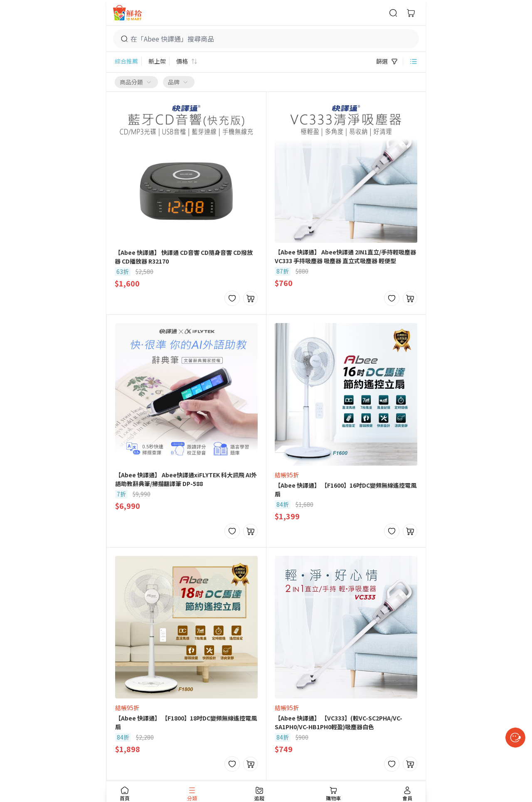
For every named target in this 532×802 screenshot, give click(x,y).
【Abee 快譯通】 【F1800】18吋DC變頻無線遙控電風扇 (186, 722)
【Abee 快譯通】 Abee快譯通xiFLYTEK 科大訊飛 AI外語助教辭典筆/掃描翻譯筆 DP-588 (186, 479)
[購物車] (411, 13)
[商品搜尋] (393, 13)
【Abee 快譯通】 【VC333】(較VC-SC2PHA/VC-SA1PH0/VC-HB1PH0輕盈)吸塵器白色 (339, 722)
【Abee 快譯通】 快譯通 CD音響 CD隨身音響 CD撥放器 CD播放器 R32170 (184, 257)
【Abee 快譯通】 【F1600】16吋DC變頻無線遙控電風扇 (346, 490)
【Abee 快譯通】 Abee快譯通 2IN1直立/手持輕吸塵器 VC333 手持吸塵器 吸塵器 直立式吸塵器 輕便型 (345, 256)
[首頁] (128, 13)
